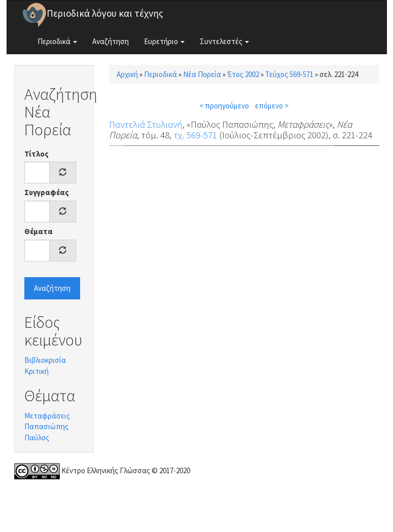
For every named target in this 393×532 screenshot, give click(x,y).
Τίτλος (37, 154)
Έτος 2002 (243, 74)
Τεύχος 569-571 (289, 74)
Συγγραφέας (47, 192)
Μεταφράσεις (47, 416)
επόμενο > (272, 106)
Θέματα (39, 231)
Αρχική (127, 74)
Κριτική (37, 371)
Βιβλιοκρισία (45, 360)
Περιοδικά (57, 41)
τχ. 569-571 (195, 135)
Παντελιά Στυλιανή (146, 124)
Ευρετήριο (164, 41)
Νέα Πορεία (202, 74)
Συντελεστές (224, 41)
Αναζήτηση (111, 41)
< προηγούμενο (224, 106)
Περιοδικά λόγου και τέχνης (105, 13)
